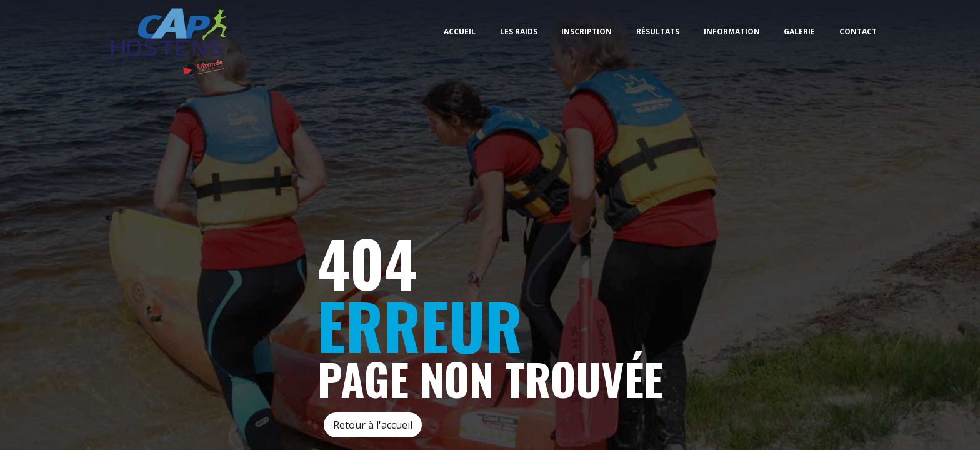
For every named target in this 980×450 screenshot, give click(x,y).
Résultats (658, 32)
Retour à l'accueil (373, 425)
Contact (858, 32)
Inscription (587, 32)
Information (732, 32)
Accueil (460, 32)
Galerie (799, 32)
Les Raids (519, 32)
